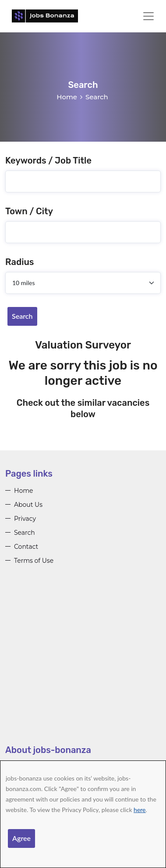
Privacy (25, 519)
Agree (21, 838)
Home (67, 97)
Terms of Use (34, 561)
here (140, 810)
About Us (28, 505)
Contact (26, 547)
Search (22, 316)
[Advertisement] (83, 661)
